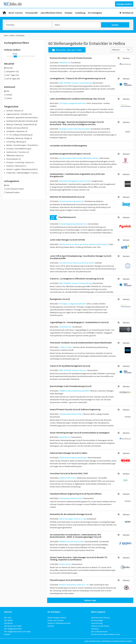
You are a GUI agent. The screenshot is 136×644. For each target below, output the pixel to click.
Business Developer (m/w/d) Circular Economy (71, 58)
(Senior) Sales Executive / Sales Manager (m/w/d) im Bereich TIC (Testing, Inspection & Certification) (79, 558)
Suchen (115, 25)
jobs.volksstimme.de (99, 632)
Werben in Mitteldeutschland (59, 623)
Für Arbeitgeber (95, 13)
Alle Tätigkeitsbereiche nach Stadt (17, 632)
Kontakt (51, 626)
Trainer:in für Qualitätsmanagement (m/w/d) (70, 366)
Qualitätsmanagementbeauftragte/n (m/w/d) (70, 154)
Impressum (107, 641)
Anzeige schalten (124, 4)
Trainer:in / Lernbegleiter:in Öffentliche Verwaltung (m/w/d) (77, 279)
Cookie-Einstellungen (122, 641)
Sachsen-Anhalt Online (100, 626)
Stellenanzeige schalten (57, 618)
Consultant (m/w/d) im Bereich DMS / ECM (69, 473)
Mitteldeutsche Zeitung (100, 618)
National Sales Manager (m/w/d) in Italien (69, 453)
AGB (86, 641)
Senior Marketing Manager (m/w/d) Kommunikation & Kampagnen (80, 433)
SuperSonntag (97, 623)
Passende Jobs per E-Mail (67, 50)
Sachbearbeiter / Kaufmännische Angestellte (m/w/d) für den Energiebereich (77, 175)
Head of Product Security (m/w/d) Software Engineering (75, 409)
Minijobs (69, 13)
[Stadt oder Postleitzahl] (76, 25)
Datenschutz (95, 641)
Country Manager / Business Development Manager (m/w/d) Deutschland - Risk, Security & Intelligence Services (77, 123)
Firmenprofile (32, 13)
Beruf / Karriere (16, 13)
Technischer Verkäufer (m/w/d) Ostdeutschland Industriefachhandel (81, 343)
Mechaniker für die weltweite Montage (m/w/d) (71, 514)
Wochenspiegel (97, 620)
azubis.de (95, 629)
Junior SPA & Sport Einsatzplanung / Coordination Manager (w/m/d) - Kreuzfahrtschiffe (81, 257)
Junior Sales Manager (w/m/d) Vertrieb (67, 240)
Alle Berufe (8, 623)
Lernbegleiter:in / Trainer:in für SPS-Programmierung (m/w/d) (78, 78)
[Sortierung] (119, 50)
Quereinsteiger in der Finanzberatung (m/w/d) (71, 386)
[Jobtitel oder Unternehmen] (28, 25)
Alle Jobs (8, 618)
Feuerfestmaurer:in (67, 217)
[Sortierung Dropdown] (129, 50)
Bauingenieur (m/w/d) (60, 299)
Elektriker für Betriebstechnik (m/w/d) (67, 197)
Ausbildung (80, 13)
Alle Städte (8, 620)
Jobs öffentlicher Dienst (51, 13)
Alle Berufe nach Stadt (13, 626)
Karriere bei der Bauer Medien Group (105, 634)
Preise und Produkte (56, 620)
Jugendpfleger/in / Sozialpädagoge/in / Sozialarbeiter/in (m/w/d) (79, 322)
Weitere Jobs (90, 600)
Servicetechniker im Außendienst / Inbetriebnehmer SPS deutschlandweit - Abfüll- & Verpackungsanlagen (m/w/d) (76, 536)
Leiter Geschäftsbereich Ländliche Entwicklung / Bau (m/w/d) (77, 99)
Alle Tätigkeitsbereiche (13, 629)
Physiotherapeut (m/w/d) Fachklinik (66, 580)
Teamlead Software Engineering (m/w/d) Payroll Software (76, 494)
